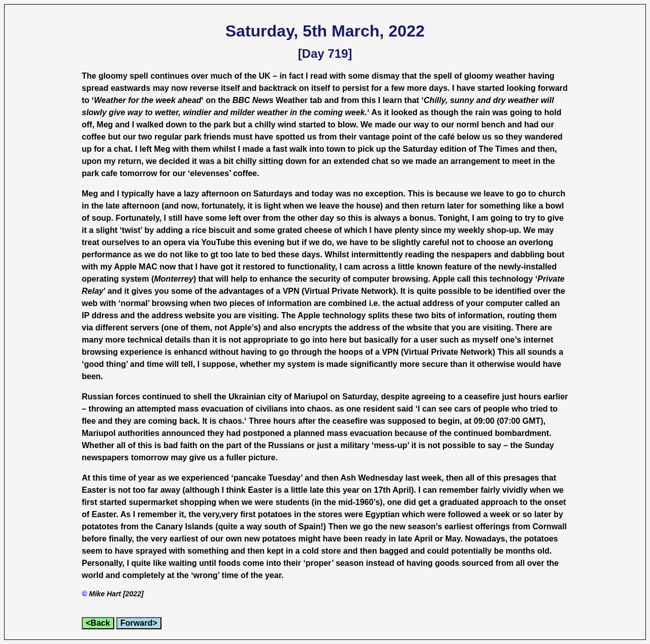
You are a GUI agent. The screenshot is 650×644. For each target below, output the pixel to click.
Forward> (139, 623)
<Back (98, 623)
